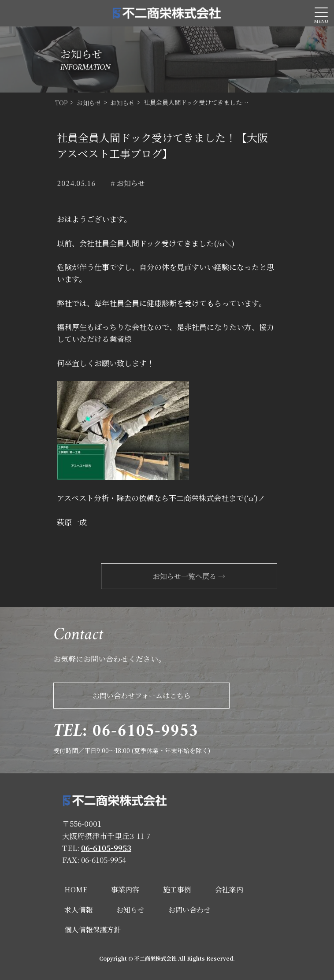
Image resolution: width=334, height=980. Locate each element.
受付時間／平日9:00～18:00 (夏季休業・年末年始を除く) (132, 736)
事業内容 (125, 889)
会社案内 (229, 889)
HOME (76, 889)
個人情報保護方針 (93, 930)
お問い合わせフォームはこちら (142, 696)
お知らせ (130, 910)
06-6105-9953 (106, 848)
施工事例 (177, 889)
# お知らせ (128, 183)
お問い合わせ (189, 910)
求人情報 (78, 910)
